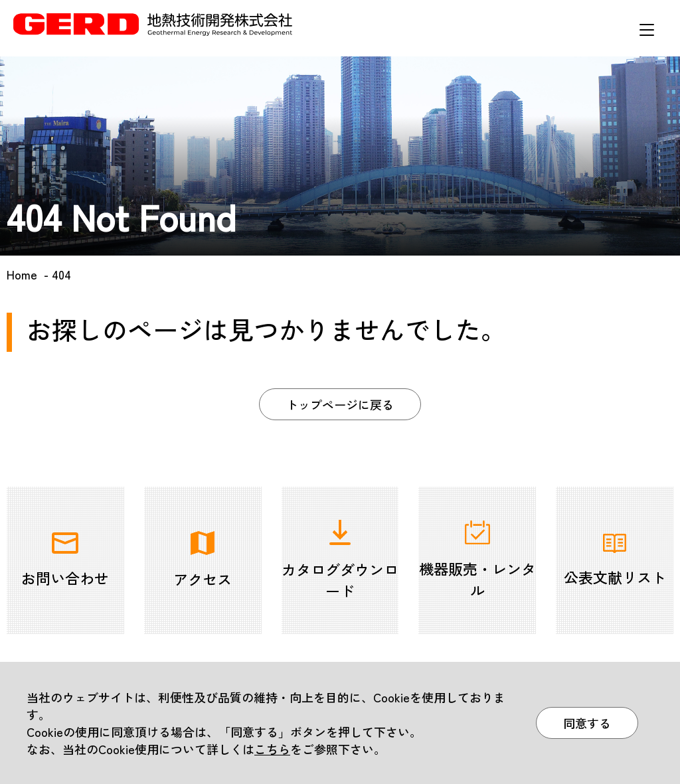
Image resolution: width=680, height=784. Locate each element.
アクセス (203, 560)
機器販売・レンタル (477, 560)
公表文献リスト (615, 561)
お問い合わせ (65, 560)
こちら (272, 749)
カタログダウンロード (340, 560)
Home (22, 274)
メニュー (647, 30)
